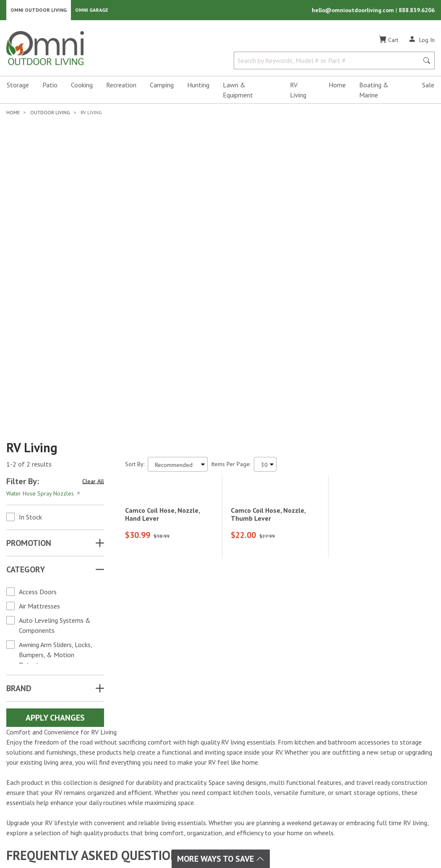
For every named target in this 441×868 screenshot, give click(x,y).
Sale (428, 87)
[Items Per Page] (265, 240)
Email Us (387, 767)
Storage (18, 87)
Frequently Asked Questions (293, 773)
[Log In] (421, 41)
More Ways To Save (221, 859)
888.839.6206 (417, 11)
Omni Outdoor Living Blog (291, 793)
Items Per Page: (231, 239)
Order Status (272, 742)
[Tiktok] (55, 775)
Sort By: (135, 239)
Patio (50, 87)
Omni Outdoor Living (39, 11)
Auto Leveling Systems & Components (55, 401)
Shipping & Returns (281, 753)
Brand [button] (19, 464)
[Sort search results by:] (178, 240)
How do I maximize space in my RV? (96, 659)
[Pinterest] (36, 775)
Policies (265, 763)
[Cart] (389, 42)
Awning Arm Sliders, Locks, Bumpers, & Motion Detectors (55, 430)
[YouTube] (64, 760)
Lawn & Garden (207, 742)
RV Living (298, 92)
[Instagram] (45, 760)
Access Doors (38, 367)
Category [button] (26, 345)
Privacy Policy (378, 830)
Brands (126, 732)
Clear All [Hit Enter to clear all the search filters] (93, 257)
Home (337, 87)
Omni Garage (92, 11)
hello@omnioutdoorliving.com (354, 11)
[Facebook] (27, 760)
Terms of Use (332, 830)
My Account (270, 732)
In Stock (30, 292)
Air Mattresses (39, 381)
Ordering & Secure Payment (293, 783)
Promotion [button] (29, 318)
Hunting (198, 87)
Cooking (82, 87)
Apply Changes (55, 493)
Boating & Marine (374, 92)
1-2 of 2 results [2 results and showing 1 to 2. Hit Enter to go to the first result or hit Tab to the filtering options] (29, 240)
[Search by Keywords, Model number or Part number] (329, 62)
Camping (162, 87)
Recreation (121, 87)
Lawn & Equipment (238, 92)
